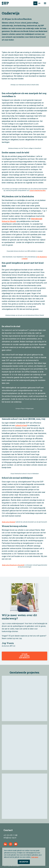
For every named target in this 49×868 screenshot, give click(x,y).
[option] (39, 3)
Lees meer (35, 857)
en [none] (39, 3)
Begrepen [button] (24, 862)
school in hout (21, 425)
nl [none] (35, 3)
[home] (6, 3)
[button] (46, 3)
